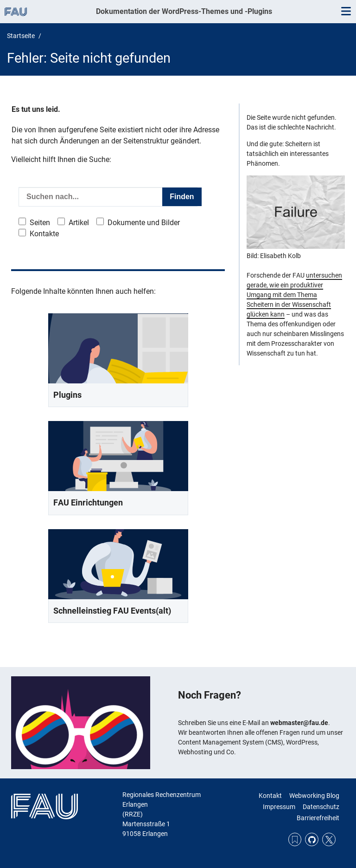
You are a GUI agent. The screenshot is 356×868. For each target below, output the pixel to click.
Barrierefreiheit (318, 818)
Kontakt (270, 796)
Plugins (67, 395)
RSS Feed (295, 839)
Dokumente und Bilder (144, 223)
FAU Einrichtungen (88, 502)
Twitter (329, 839)
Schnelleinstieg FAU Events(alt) (112, 611)
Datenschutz (321, 807)
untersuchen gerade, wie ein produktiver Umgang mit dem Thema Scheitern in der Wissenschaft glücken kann (294, 295)
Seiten (40, 223)
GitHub (312, 839)
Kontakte (44, 234)
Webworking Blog (314, 796)
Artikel (79, 223)
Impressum (279, 807)
